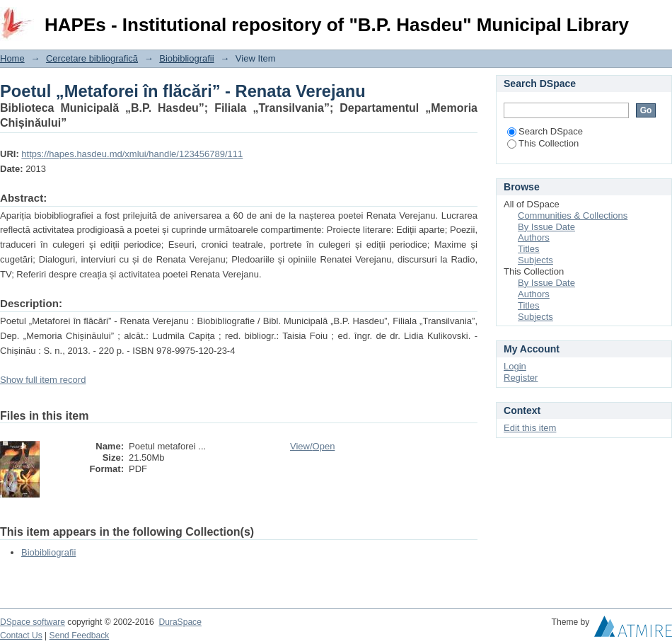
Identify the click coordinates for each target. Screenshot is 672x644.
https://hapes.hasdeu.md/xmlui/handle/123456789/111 (132, 154)
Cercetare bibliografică (92, 58)
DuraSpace (180, 622)
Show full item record (43, 380)
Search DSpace (545, 131)
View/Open (312, 446)
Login (661, 17)
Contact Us (21, 636)
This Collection (543, 143)
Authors (534, 237)
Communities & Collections (573, 215)
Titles (529, 249)
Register (521, 378)
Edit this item (530, 428)
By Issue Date (546, 227)
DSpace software (33, 622)
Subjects (535, 260)
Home (12, 58)
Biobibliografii (186, 58)
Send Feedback (80, 636)
